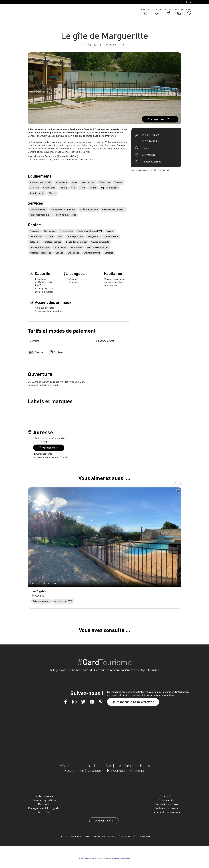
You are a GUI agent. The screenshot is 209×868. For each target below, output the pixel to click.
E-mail (145, 148)
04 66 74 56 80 (150, 135)
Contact (86, 836)
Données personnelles (140, 836)
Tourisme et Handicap (68, 836)
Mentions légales (117, 836)
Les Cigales (39, 591)
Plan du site (99, 836)
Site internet (148, 155)
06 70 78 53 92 (150, 141)
